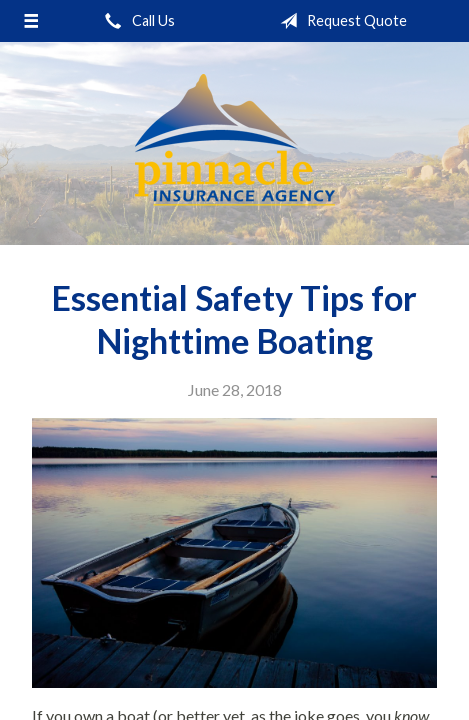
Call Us (136, 21)
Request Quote (339, 21)
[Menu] (30, 21)
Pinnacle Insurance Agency (235, 143)
